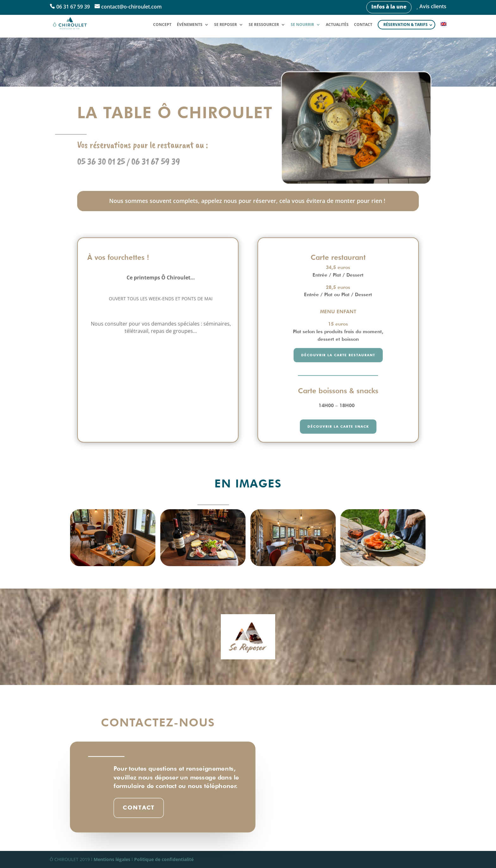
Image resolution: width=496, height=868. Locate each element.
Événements (190, 25)
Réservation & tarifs (406, 24)
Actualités (337, 25)
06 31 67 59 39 (73, 7)
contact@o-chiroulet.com (131, 7)
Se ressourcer (264, 25)
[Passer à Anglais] (443, 30)
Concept (162, 25)
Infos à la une (389, 7)
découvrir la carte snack (338, 426)
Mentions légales (112, 859)
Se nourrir (302, 25)
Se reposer (226, 25)
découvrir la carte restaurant (338, 355)
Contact (363, 25)
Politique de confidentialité (164, 859)
